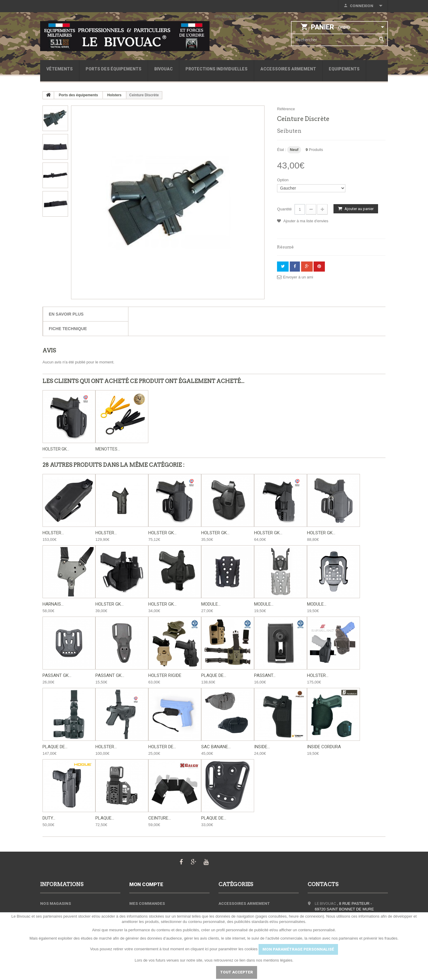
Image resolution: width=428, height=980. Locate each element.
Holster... (53, 533)
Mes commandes (147, 903)
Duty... (49, 818)
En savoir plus (66, 314)
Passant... (265, 675)
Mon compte (146, 884)
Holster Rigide (165, 675)
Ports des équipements (114, 69)
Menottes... (108, 449)
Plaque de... (214, 675)
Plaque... (105, 818)
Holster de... (162, 747)
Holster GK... (56, 449)
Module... (211, 604)
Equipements (344, 69)
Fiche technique (68, 329)
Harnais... (53, 604)
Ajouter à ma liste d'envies (305, 221)
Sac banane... (216, 747)
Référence (286, 109)
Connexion (362, 6)
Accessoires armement (288, 69)
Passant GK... (57, 675)
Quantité (284, 209)
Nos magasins (56, 903)
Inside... (262, 747)
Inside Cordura (324, 747)
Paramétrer (193, 972)
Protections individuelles (217, 69)
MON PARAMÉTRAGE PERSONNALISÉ (298, 949)
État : (281, 150)
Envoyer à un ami (298, 277)
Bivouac (163, 69)
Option (283, 180)
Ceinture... (160, 818)
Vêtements (60, 69)
